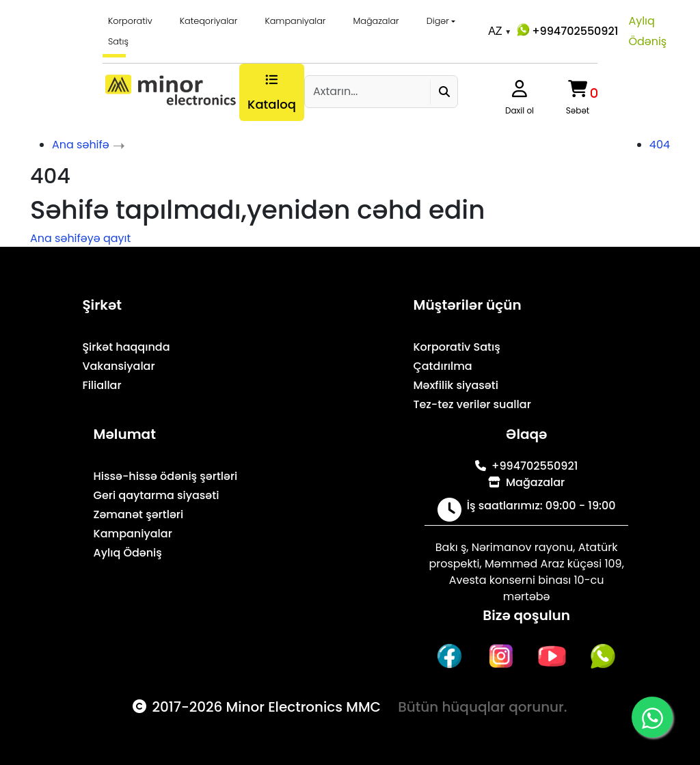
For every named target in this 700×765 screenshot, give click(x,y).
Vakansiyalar (118, 366)
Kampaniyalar (295, 21)
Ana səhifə (81, 145)
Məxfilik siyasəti (456, 385)
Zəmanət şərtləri (139, 514)
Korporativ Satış (130, 31)
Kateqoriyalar (209, 21)
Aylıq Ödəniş (647, 31)
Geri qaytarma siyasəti (157, 495)
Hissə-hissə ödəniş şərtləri (166, 476)
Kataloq (272, 93)
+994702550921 (566, 30)
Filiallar (102, 385)
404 (660, 145)
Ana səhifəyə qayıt (80, 238)
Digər (438, 21)
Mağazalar (376, 21)
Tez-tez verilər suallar (472, 404)
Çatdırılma (442, 366)
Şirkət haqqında (126, 347)
